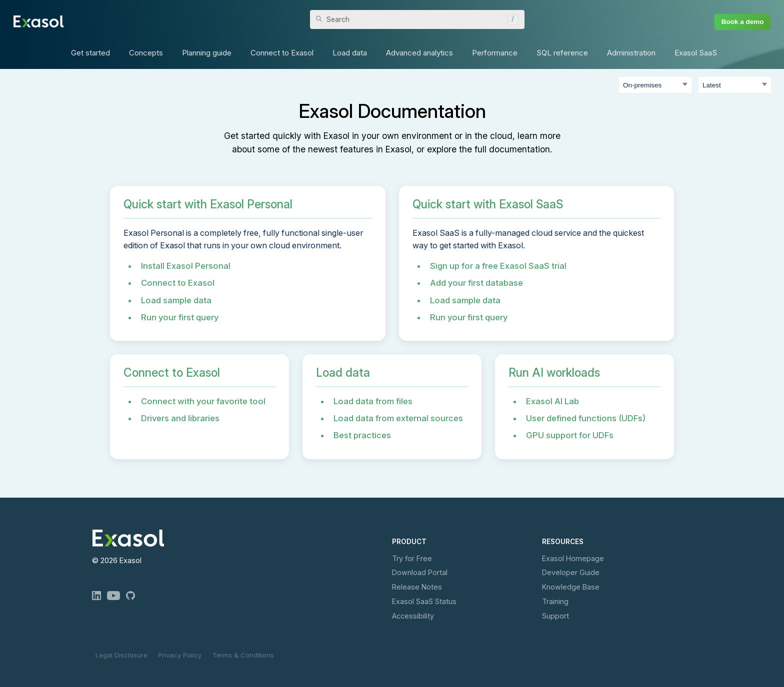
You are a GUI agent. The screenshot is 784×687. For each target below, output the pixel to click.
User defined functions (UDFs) (586, 418)
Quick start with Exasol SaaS (488, 204)
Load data (343, 373)
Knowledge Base (571, 587)
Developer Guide (571, 572)
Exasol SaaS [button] (696, 53)
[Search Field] (417, 19)
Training (555, 601)
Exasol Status (424, 601)
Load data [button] (350, 53)
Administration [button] (631, 53)
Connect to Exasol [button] (282, 53)
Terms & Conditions (243, 655)
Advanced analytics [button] (419, 53)
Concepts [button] (146, 53)
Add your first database (476, 283)
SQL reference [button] (562, 53)
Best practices (362, 435)
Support (555, 616)
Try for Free (412, 558)
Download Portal (420, 572)
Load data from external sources (398, 418)
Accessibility (413, 616)
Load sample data (176, 300)
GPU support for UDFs (570, 435)
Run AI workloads (554, 373)
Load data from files (373, 401)
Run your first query (180, 317)
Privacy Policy (180, 655)
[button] (510, 19)
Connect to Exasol (178, 283)
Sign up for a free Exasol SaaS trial (498, 266)
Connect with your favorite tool (203, 401)
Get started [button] (90, 53)
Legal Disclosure (121, 655)
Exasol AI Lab (552, 401)
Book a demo (743, 22)
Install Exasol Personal (186, 266)
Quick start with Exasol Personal (208, 204)
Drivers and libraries (180, 418)
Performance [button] (495, 53)
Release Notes (417, 587)
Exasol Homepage (573, 558)
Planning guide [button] (207, 53)
